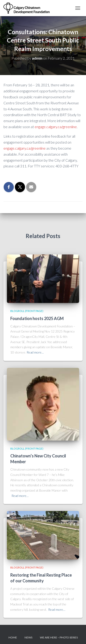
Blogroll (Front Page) (27, 311)
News (28, 637)
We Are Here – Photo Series (59, 637)
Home (13, 637)
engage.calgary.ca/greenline (56, 127)
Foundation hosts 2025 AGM (37, 318)
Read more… (35, 352)
